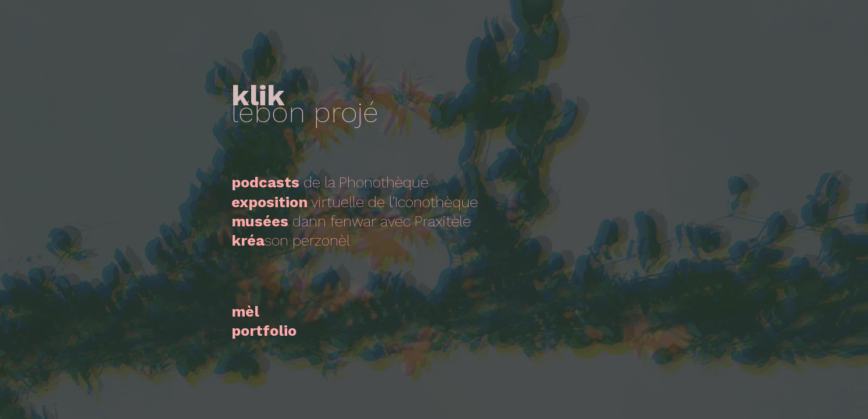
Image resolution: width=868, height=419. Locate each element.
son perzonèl (291, 240)
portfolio (264, 331)
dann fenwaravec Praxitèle (351, 221)
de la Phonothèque (330, 182)
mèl (245, 311)
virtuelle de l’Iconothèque (355, 202)
